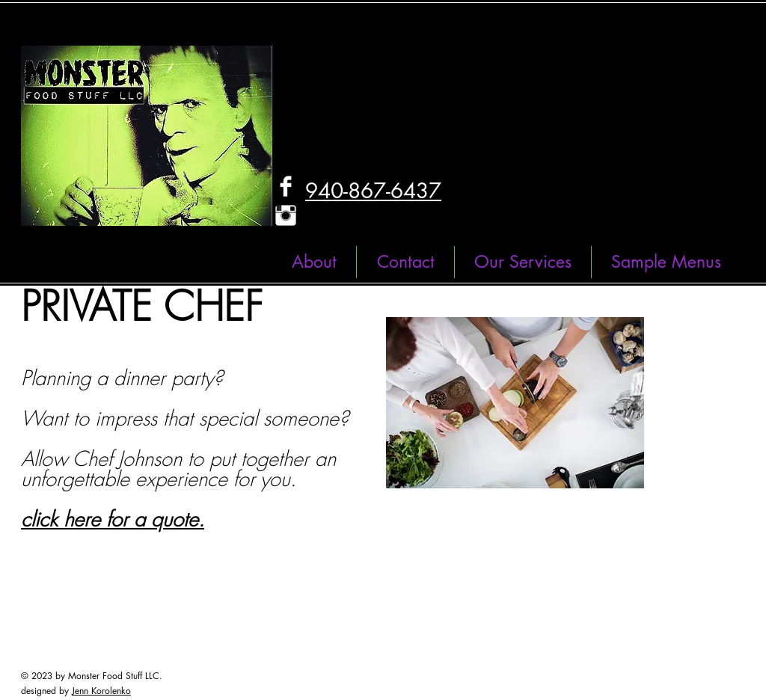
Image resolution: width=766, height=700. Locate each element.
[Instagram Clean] (286, 215)
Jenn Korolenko (101, 691)
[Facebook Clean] (286, 186)
